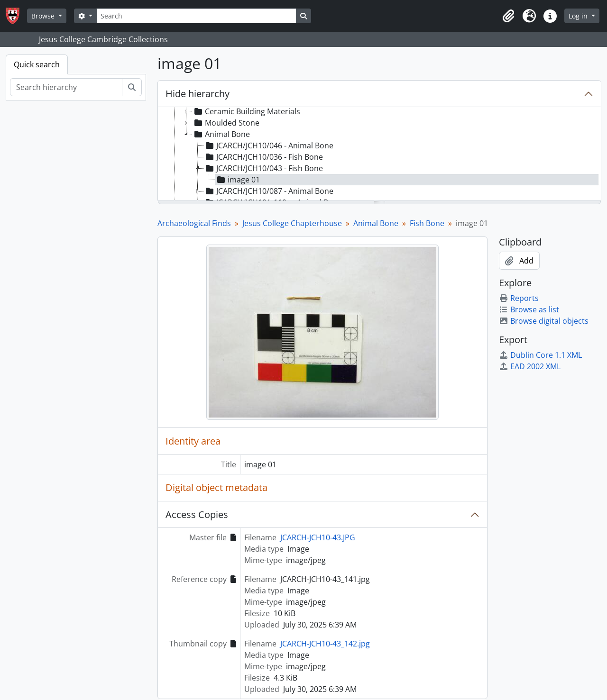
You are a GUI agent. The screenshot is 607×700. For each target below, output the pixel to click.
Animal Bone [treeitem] (221, 134)
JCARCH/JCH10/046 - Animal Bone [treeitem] (269, 145)
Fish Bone (427, 223)
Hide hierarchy (198, 94)
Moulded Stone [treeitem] (226, 123)
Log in (579, 16)
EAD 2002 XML (530, 366)
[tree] (379, 155)
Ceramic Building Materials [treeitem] (246, 111)
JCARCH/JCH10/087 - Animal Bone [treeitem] (269, 191)
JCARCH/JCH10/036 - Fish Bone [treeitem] (263, 157)
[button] (508, 16)
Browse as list (529, 309)
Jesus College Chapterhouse (292, 223)
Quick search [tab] (37, 64)
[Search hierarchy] (66, 87)
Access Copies (197, 514)
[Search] (196, 16)
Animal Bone (376, 223)
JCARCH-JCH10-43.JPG (318, 537)
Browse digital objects (544, 321)
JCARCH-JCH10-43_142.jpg (325, 644)
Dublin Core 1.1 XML (540, 355)
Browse (44, 16)
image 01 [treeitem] (238, 180)
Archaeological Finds (194, 223)
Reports (519, 298)
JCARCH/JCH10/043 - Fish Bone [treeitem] (263, 168)
